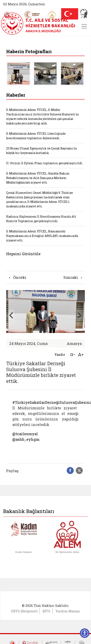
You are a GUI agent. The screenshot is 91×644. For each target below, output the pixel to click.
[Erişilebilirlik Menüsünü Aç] (85, 633)
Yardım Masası (68, 611)
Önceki (18, 277)
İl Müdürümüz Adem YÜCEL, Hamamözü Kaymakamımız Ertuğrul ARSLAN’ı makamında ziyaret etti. (42, 236)
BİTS (46, 611)
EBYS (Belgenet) (24, 611)
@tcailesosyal (25, 434)
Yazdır (60, 354)
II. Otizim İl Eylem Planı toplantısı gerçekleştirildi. (45, 163)
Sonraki (73, 277)
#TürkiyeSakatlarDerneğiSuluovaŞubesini (52, 402)
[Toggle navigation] (84, 26)
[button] (80, 315)
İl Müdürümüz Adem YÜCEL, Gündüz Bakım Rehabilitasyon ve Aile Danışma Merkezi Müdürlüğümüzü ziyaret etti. (38, 178)
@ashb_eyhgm (26, 439)
